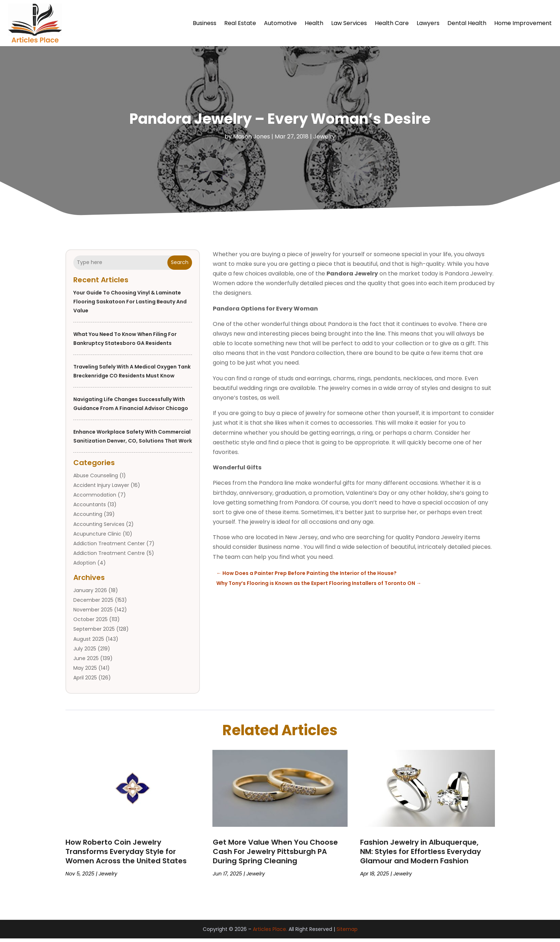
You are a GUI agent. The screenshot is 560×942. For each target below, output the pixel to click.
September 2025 (94, 633)
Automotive (280, 23)
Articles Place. (270, 933)
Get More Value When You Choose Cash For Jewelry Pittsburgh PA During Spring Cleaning (275, 855)
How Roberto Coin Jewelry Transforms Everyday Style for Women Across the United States (126, 855)
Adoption (85, 566)
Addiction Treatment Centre (109, 557)
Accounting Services (99, 528)
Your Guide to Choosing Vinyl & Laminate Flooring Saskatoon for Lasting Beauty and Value (130, 305)
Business (205, 23)
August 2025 (89, 643)
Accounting (88, 518)
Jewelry (324, 140)
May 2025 (85, 672)
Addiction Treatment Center (109, 547)
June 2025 (86, 662)
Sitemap (347, 933)
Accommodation (95, 498)
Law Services (349, 23)
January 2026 (90, 594)
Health (314, 23)
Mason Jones (252, 140)
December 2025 (93, 604)
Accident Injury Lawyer (101, 489)
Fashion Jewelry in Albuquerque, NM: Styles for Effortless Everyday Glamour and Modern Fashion (421, 855)
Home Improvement (523, 23)
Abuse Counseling (96, 479)
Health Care (392, 23)
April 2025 (85, 681)
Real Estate (240, 23)
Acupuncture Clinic (97, 537)
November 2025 (93, 613)
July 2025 (85, 652)
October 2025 (90, 623)
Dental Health (467, 23)
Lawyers (428, 23)
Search (180, 266)
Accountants (90, 508)
